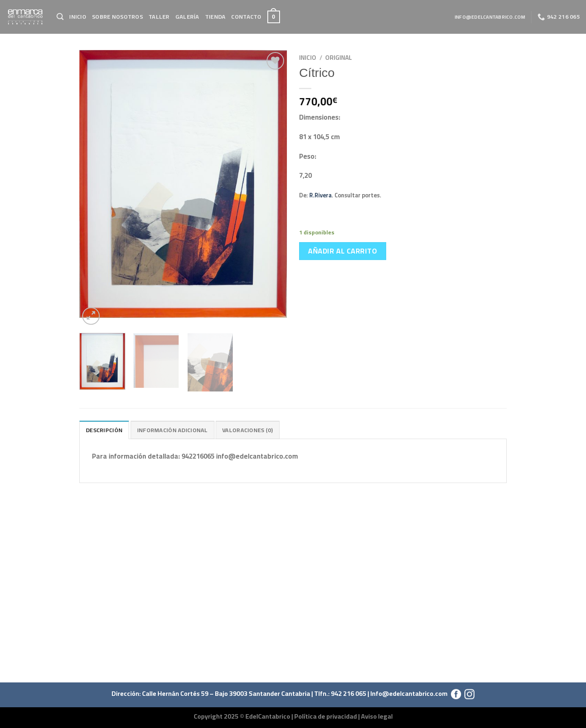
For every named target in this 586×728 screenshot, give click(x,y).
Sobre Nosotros (117, 16)
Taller (159, 16)
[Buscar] (60, 17)
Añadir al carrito (342, 251)
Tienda (215, 16)
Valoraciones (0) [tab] (248, 430)
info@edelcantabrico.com (490, 17)
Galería (187, 16)
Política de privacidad (326, 716)
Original (339, 58)
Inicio (78, 16)
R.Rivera (320, 195)
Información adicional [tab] (173, 430)
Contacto (246, 16)
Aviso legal (377, 716)
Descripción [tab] (104, 430)
